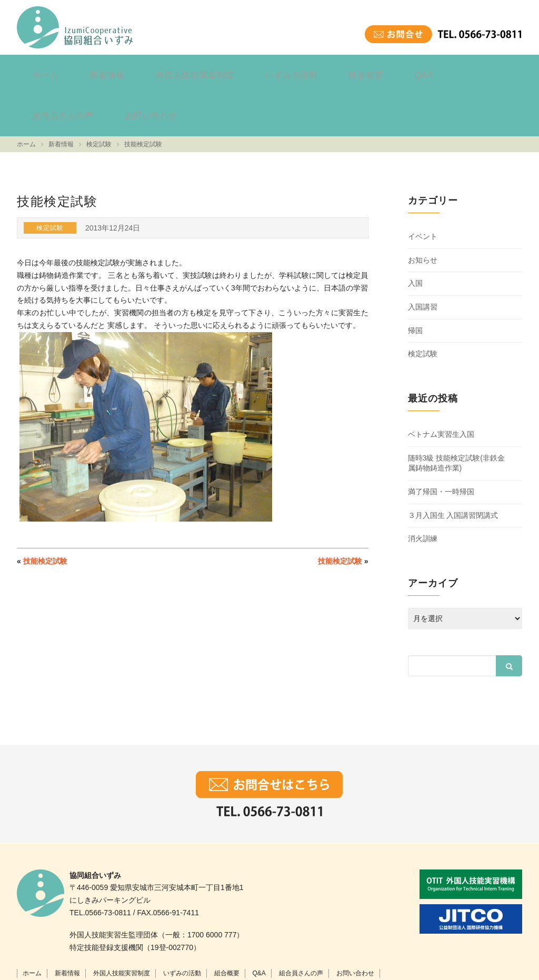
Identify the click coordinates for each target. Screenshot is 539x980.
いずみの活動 (243, 70)
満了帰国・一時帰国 (441, 442)
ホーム (39, 70)
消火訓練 (423, 489)
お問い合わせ (480, 70)
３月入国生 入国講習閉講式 (453, 465)
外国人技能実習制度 (161, 70)
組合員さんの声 (406, 70)
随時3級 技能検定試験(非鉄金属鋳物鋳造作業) (456, 413)
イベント (423, 187)
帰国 (415, 281)
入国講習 (423, 257)
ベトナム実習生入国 (441, 385)
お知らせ (423, 210)
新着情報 (87, 70)
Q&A (349, 70)
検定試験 (423, 304)
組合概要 (304, 70)
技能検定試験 (45, 511)
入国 (415, 234)
